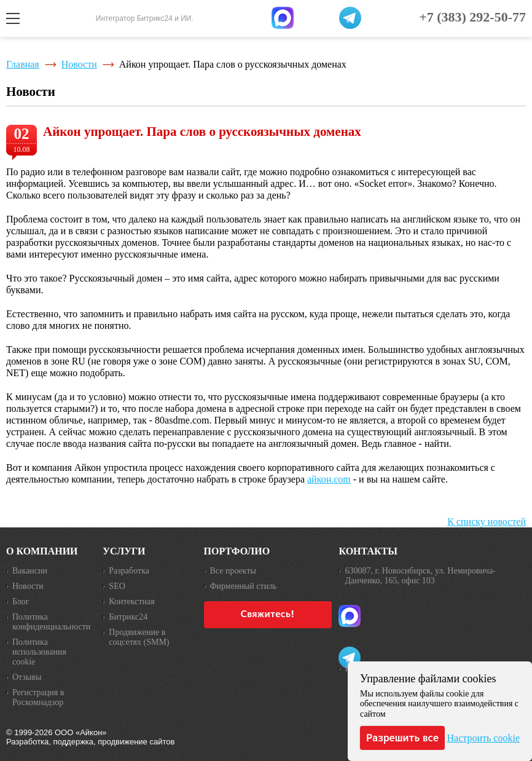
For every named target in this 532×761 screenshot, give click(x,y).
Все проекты (233, 571)
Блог (21, 601)
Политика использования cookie (39, 652)
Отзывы (27, 677)
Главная (23, 64)
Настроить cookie (483, 738)
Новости (79, 64)
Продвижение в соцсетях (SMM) (139, 637)
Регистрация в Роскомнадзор (38, 697)
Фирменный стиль (244, 586)
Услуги (124, 551)
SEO (117, 586)
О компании (42, 551)
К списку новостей (487, 522)
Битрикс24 (128, 617)
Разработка (129, 571)
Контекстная (131, 601)
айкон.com (329, 479)
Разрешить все (402, 738)
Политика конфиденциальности (51, 622)
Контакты (368, 551)
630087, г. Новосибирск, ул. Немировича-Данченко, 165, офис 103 (420, 576)
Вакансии (30, 571)
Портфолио (237, 551)
